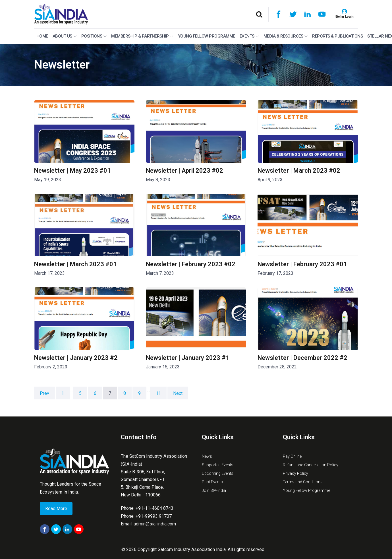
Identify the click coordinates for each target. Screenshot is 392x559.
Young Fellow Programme (207, 36)
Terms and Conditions (303, 482)
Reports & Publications (337, 36)
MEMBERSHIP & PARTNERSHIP (142, 36)
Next (178, 393)
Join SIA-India (214, 490)
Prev (44, 393)
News (207, 456)
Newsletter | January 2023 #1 (188, 358)
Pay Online (292, 456)
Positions (94, 36)
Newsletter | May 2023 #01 (72, 171)
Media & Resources (286, 36)
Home (42, 36)
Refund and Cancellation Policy (311, 465)
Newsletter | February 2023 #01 (302, 264)
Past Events (212, 482)
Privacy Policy (295, 473)
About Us (65, 36)
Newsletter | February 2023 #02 (191, 264)
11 (158, 393)
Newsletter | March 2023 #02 (299, 171)
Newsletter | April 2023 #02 (184, 171)
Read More (56, 509)
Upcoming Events (218, 473)
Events (249, 36)
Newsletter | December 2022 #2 (302, 358)
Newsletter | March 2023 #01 (75, 264)
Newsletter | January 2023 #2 (76, 358)
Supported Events (218, 465)
